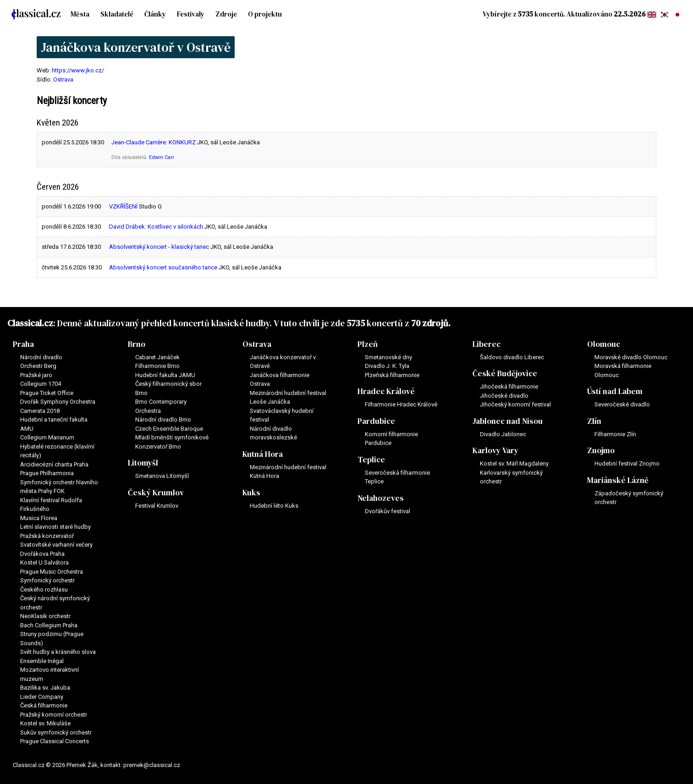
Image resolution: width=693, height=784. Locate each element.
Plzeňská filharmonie (392, 375)
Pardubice (376, 421)
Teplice (371, 460)
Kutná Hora (263, 454)
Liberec (487, 344)
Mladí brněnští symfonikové (172, 437)
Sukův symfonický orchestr (56, 732)
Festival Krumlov (157, 506)
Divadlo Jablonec (503, 434)
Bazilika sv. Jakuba (45, 688)
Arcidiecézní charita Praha (54, 464)
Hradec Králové (386, 391)
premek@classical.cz (152, 765)
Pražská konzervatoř (47, 536)
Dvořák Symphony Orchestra (58, 402)
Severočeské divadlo (622, 404)
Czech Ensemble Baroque (169, 429)
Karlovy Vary (495, 450)
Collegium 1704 (41, 384)
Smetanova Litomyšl (162, 476)
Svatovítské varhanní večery (56, 545)
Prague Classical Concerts (55, 741)
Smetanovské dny (388, 357)
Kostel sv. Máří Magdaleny (514, 463)
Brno (137, 344)
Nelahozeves (381, 498)
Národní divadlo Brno (163, 419)
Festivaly (191, 14)
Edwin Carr (162, 157)
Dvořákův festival (388, 511)
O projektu (265, 14)
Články (155, 14)
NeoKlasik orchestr (45, 616)
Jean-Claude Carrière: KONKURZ (154, 142)
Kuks (251, 493)
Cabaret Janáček (157, 357)
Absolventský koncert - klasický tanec (159, 247)
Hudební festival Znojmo (627, 463)
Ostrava (63, 79)
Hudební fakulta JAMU (165, 375)
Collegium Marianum (47, 437)
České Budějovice (505, 373)
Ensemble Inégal (42, 661)
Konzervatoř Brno (158, 447)
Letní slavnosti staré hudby (55, 527)
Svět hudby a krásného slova (58, 652)
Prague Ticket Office (47, 393)
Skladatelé (117, 14)
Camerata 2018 (40, 411)
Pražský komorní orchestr (54, 715)
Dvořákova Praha (42, 554)
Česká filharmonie (44, 705)
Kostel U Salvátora (44, 562)
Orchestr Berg (38, 366)
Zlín (594, 421)
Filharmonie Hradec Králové (401, 404)
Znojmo (601, 450)
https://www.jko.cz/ (78, 70)
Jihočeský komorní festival (515, 404)
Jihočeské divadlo (504, 396)
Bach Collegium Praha (49, 625)
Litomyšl (143, 463)
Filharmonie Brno (157, 366)
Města (80, 14)
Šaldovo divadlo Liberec (512, 357)
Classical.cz (30, 323)
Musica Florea (39, 518)
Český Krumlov (156, 493)
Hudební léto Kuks (274, 506)
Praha (23, 344)
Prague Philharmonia (47, 473)
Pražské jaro (36, 375)
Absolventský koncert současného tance (163, 267)
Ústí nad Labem (615, 391)
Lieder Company (42, 697)
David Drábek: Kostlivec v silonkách (156, 227)
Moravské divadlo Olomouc (631, 357)
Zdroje (226, 14)
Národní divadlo (41, 357)
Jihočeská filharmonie (509, 387)
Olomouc (604, 344)
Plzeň (368, 344)
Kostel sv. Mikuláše (45, 723)
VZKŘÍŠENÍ (123, 206)
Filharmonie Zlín (615, 434)
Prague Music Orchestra (52, 572)
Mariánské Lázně (618, 480)
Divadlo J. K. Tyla (387, 366)
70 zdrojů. (431, 323)
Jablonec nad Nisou (508, 421)
